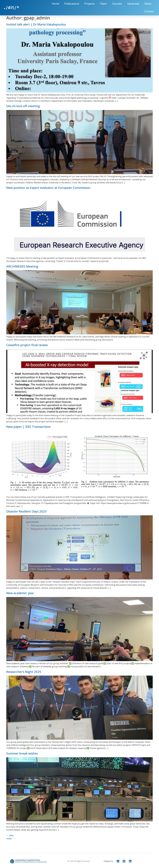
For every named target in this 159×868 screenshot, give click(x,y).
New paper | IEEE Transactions (28, 427)
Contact (149, 12)
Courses (117, 4)
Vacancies (133, 4)
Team (103, 4)
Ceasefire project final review (27, 345)
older (10, 835)
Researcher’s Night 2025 (24, 672)
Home (55, 4)
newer (11, 839)
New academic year (20, 593)
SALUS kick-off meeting (23, 106)
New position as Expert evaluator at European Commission (48, 188)
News (148, 4)
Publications (72, 4)
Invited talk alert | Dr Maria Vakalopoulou (36, 24)
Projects (90, 4)
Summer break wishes (22, 753)
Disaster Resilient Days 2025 (26, 511)
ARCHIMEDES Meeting (22, 266)
